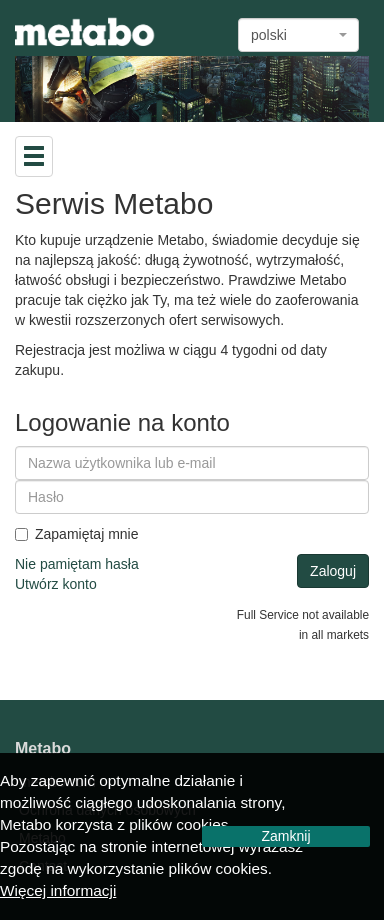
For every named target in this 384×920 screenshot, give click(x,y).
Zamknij (285, 836)
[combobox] (298, 35)
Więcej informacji (58, 890)
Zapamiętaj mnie (77, 534)
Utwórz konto (56, 584)
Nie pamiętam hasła (77, 564)
